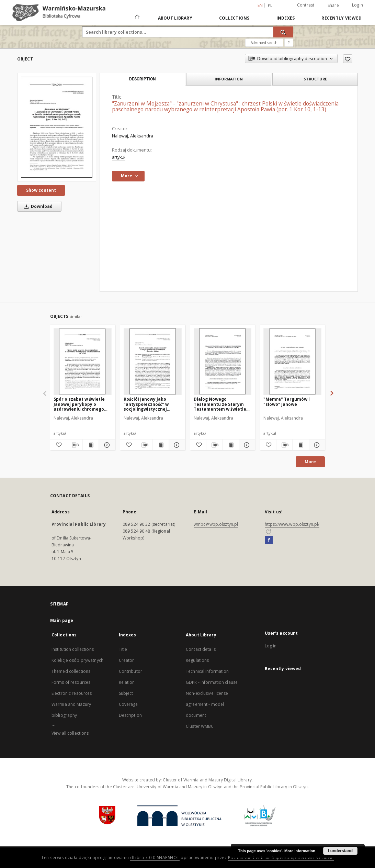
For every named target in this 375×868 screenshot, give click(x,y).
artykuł (119, 157)
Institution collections (73, 649)
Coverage (128, 704)
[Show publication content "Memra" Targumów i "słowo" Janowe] (300, 445)
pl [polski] (270, 5)
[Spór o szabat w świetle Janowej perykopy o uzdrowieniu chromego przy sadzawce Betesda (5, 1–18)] (83, 361)
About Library (175, 18)
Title (123, 649)
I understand (340, 851)
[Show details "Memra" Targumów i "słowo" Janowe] (316, 445)
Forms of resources (71, 682)
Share (333, 5)
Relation (127, 682)
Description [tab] (142, 79)
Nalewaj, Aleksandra (133, 136)
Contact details (201, 649)
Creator (127, 660)
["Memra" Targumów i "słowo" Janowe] (292, 361)
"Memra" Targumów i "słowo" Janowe (287, 402)
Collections (234, 18)
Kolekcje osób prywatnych (77, 660)
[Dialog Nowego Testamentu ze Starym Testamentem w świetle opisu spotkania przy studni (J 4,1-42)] (223, 361)
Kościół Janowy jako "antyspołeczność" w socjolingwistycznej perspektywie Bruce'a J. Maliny (149, 404)
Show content (41, 190)
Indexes (286, 18)
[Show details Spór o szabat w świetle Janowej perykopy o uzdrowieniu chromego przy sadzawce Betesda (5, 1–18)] (106, 445)
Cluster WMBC (200, 726)
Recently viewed (342, 18)
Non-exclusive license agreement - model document (207, 704)
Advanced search (264, 43)
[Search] (283, 32)
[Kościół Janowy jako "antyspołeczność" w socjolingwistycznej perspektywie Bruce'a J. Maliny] (153, 361)
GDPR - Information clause (212, 682)
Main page (62, 620)
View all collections (70, 733)
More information (300, 851)
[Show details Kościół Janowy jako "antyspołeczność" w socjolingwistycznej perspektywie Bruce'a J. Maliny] (176, 445)
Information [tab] (229, 79)
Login (357, 5)
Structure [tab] (315, 79)
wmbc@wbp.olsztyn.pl (216, 524)
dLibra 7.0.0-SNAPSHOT (155, 858)
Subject (126, 693)
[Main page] (137, 18)
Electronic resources (72, 693)
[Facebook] (269, 540)
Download (37, 206)
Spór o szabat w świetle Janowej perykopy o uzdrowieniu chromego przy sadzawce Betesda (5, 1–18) (82, 404)
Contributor (130, 671)
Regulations (197, 660)
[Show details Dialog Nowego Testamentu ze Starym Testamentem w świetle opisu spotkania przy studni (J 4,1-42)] (246, 445)
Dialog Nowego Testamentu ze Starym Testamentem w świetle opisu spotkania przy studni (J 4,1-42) (220, 404)
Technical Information (207, 671)
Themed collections (71, 671)
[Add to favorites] (348, 59)
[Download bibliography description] (74, 445)
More (310, 462)
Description (130, 715)
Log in (271, 646)
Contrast (306, 5)
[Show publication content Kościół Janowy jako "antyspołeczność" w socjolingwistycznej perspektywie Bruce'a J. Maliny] (161, 445)
